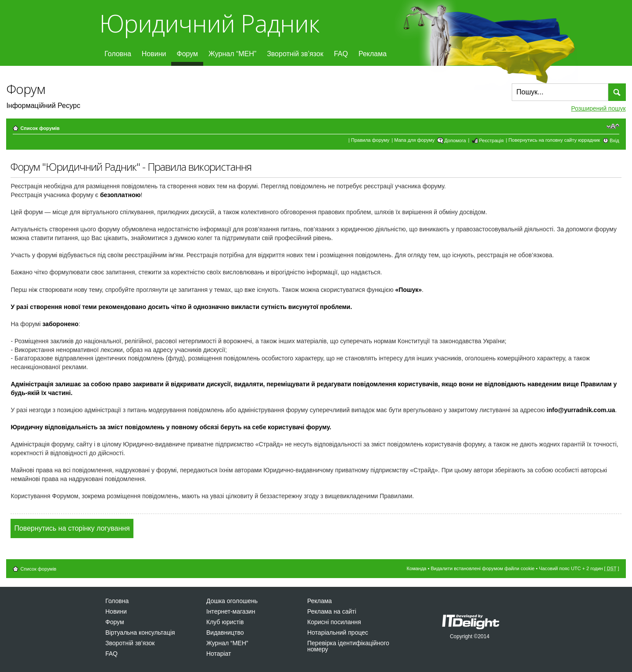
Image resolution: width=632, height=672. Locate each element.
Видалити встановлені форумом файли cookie (483, 568)
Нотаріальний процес (338, 632)
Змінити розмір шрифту (613, 126)
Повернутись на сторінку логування (72, 528)
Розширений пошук (598, 108)
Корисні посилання (334, 622)
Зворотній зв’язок (295, 54)
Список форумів (40, 128)
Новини (154, 54)
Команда (417, 568)
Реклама (373, 54)
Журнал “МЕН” (232, 54)
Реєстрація (491, 140)
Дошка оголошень (232, 601)
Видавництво (225, 632)
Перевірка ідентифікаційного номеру (348, 646)
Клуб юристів (225, 622)
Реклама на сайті (332, 611)
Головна (118, 54)
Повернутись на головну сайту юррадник (554, 140)
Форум (187, 54)
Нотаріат (219, 654)
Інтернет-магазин (231, 611)
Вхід (614, 140)
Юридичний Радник (209, 23)
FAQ (341, 54)
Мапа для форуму (414, 140)
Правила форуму (370, 140)
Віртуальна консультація (140, 632)
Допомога (455, 140)
